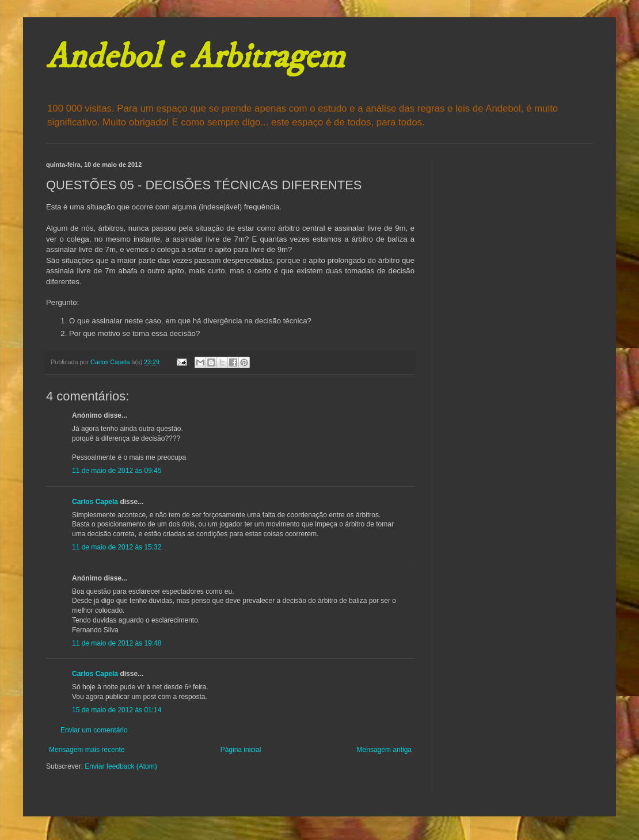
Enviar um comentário (94, 730)
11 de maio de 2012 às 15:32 (117, 547)
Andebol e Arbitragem (195, 57)
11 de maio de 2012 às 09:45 (117, 471)
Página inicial (241, 750)
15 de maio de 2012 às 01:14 (117, 710)
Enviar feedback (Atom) (121, 766)
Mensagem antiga (384, 750)
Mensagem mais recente (87, 750)
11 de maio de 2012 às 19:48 (117, 643)
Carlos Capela (95, 502)
